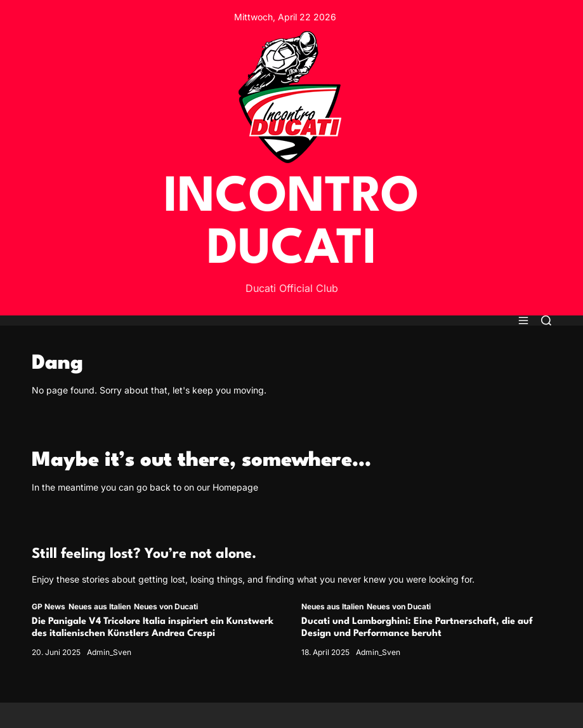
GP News (49, 606)
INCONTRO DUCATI (291, 224)
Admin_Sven (109, 652)
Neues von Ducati (166, 606)
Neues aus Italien (100, 606)
